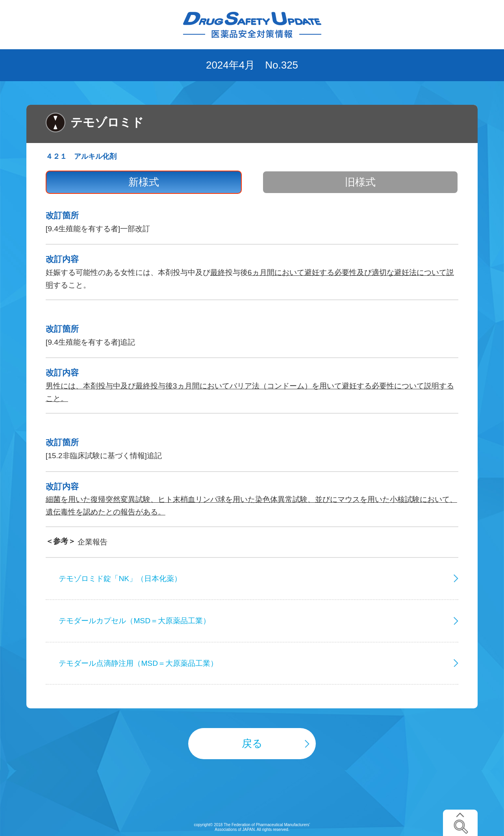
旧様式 (360, 182)
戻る (252, 743)
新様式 (144, 182)
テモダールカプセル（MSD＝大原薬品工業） (134, 621)
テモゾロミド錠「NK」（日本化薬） (120, 579)
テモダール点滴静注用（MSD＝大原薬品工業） (138, 663)
